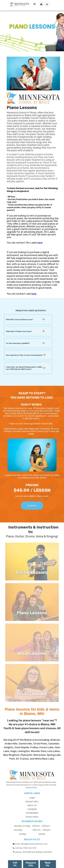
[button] (35, 4)
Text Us (47, 864)
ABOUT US (32, 805)
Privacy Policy (32, 817)
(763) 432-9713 (30, 848)
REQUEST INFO (32, 802)
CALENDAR (32, 809)
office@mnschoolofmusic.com (34, 844)
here (40, 243)
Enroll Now (32, 506)
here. (34, 294)
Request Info (31, 864)
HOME (32, 798)
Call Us (15, 864)
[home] (19, 4)
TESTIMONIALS (32, 813)
